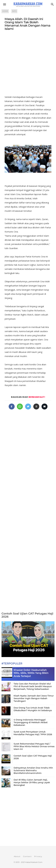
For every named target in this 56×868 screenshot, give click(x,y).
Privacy (38, 856)
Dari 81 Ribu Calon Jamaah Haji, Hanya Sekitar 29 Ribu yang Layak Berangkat (32, 782)
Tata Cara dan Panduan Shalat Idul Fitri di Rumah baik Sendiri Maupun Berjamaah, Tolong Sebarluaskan (33, 686)
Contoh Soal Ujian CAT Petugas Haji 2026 (27, 615)
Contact (27, 856)
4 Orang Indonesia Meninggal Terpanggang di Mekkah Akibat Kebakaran (31, 722)
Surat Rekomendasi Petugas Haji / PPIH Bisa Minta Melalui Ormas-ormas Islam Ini (34, 746)
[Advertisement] (28, 64)
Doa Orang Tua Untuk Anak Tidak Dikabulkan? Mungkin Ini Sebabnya (33, 709)
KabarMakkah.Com (34, 862)
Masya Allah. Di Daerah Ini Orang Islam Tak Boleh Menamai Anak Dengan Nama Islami (27, 24)
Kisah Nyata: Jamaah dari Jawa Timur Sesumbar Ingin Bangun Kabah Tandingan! (34, 698)
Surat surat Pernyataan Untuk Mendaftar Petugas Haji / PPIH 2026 (33, 733)
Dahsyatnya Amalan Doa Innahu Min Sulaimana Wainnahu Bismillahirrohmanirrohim (33, 770)
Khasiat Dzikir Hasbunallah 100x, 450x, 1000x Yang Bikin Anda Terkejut (31, 673)
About (17, 856)
